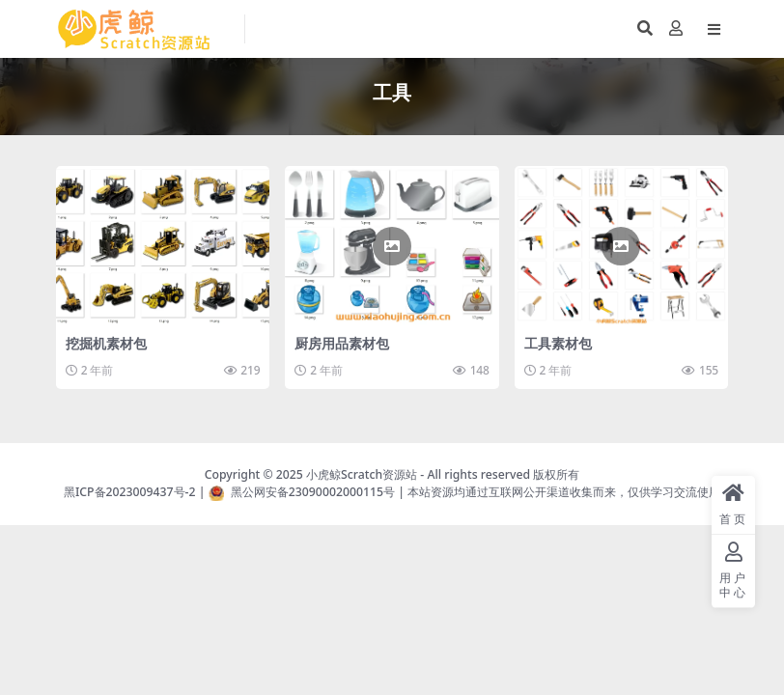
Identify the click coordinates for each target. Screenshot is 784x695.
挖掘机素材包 (106, 343)
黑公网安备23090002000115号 (313, 492)
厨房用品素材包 (342, 343)
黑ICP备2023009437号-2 (130, 492)
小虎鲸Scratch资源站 (362, 474)
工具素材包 (558, 343)
